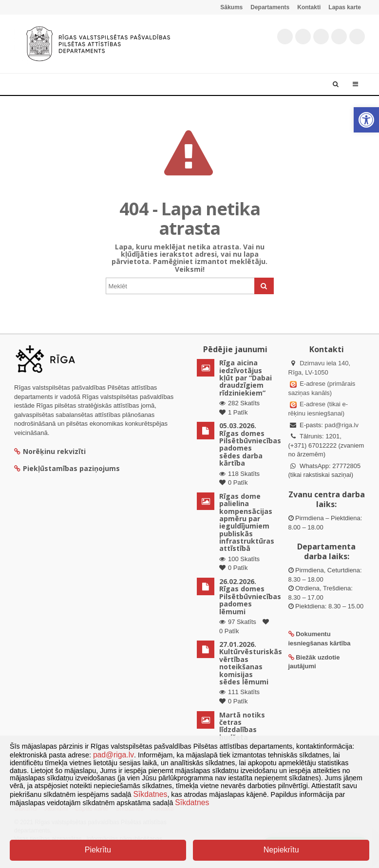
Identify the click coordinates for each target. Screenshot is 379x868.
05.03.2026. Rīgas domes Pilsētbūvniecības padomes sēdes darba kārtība (250, 444)
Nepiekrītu (281, 850)
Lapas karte (345, 7)
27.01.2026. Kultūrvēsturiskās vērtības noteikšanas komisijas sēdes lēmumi (251, 663)
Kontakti (309, 7)
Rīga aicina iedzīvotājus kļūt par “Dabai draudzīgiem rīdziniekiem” (246, 378)
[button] (366, 120)
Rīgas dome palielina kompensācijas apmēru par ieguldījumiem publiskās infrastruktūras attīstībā (247, 522)
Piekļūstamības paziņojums (67, 468)
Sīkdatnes (151, 794)
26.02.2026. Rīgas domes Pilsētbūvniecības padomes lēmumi (250, 596)
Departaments (270, 7)
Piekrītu (98, 850)
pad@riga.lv (341, 425)
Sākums (231, 7)
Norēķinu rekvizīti (50, 451)
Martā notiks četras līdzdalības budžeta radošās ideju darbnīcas (243, 734)
